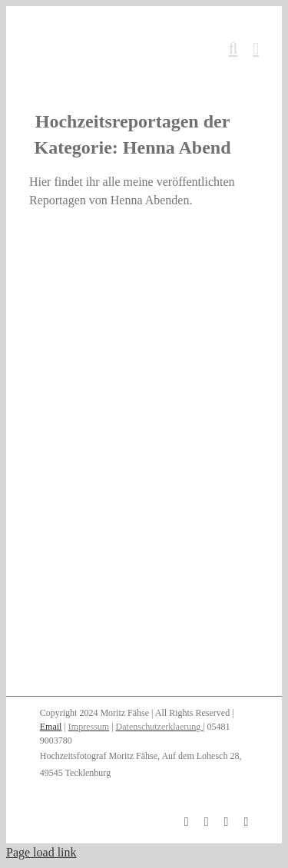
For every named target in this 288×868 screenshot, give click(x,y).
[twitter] (246, 822)
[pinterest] (227, 822)
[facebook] (187, 822)
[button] (144, 769)
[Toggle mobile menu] (256, 49)
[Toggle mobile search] (233, 49)
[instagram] (207, 822)
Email (51, 727)
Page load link (41, 852)
